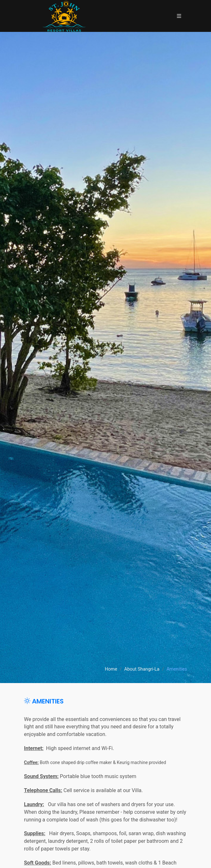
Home (111, 669)
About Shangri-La (142, 669)
